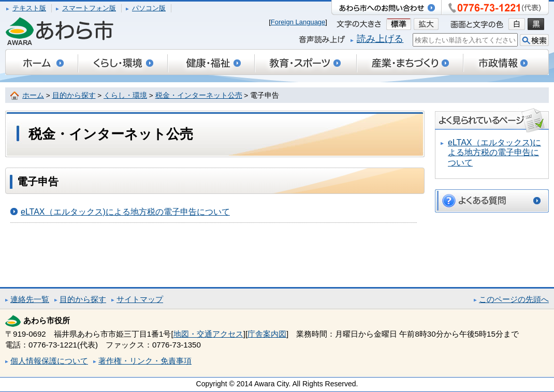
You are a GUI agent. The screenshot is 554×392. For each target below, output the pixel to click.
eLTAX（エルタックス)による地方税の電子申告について (125, 212)
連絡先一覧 (30, 299)
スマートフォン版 (89, 8)
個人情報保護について (49, 361)
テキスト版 (29, 8)
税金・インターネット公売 (199, 95)
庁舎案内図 (267, 334)
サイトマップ (140, 299)
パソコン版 (149, 8)
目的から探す (74, 95)
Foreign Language (298, 22)
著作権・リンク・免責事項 (145, 361)
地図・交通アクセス (208, 334)
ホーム (33, 95)
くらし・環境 (125, 95)
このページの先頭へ (514, 299)
